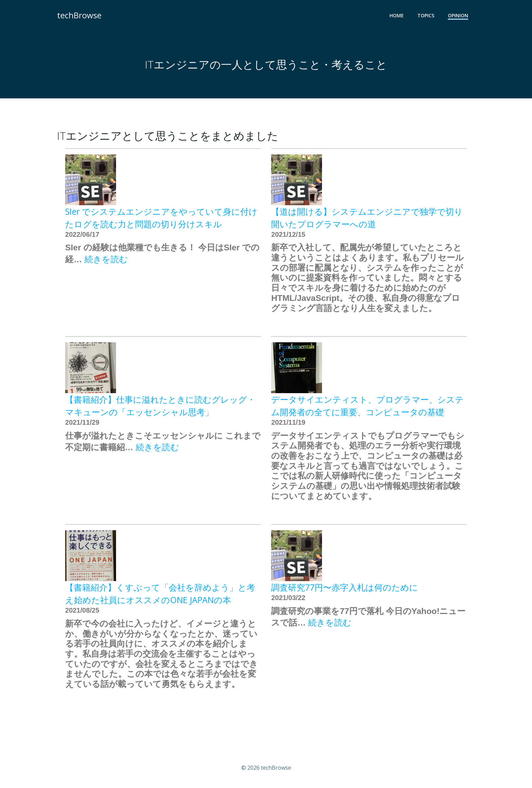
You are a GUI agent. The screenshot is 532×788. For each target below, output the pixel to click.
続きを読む (106, 259)
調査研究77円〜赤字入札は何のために (345, 587)
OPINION (458, 15)
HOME (397, 15)
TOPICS (426, 15)
